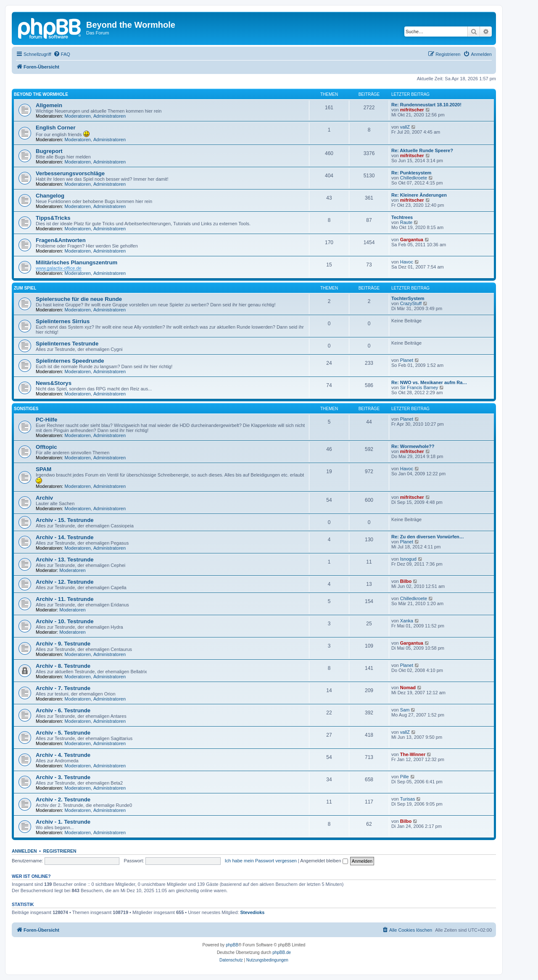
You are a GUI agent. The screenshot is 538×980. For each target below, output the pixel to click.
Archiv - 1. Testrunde (63, 822)
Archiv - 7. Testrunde (63, 688)
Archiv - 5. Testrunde (63, 733)
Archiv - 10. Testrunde (65, 621)
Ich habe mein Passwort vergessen (261, 861)
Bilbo (406, 581)
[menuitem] (62, 54)
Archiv (44, 498)
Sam (405, 710)
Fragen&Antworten (61, 240)
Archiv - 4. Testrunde (63, 755)
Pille (405, 777)
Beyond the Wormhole (41, 94)
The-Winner (413, 754)
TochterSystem (408, 298)
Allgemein (49, 105)
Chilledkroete (414, 178)
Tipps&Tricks (53, 218)
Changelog (50, 196)
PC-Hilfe (46, 420)
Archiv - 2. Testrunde (63, 800)
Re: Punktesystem (411, 173)
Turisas (408, 799)
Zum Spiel (25, 288)
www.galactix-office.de (59, 268)
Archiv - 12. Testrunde (65, 582)
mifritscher (412, 110)
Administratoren (109, 116)
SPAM (44, 469)
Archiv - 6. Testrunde (63, 710)
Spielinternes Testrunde (67, 344)
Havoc (407, 262)
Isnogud (408, 559)
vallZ (405, 127)
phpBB (232, 945)
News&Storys (54, 383)
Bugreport (49, 151)
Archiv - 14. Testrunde (65, 537)
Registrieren (60, 851)
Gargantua (412, 240)
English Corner (56, 128)
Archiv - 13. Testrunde (65, 560)
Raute (406, 222)
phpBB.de (282, 952)
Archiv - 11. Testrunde (65, 599)
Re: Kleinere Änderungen (419, 195)
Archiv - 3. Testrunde (63, 777)
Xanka (407, 621)
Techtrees (402, 217)
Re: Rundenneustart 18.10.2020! (426, 105)
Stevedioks (252, 912)
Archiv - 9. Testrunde (63, 644)
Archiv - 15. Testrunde (65, 520)
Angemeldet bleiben (324, 861)
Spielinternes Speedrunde (70, 361)
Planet (407, 360)
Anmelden (24, 851)
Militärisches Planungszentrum (76, 262)
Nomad (408, 688)
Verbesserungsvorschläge (70, 173)
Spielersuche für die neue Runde (79, 299)
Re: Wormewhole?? (413, 446)
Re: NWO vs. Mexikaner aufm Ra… (429, 382)
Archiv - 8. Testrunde (63, 666)
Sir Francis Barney (419, 387)
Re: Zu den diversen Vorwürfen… (428, 537)
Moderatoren (78, 116)
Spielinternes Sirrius (63, 321)
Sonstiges (26, 409)
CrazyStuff (411, 303)
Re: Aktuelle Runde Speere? (422, 150)
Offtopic (46, 447)
